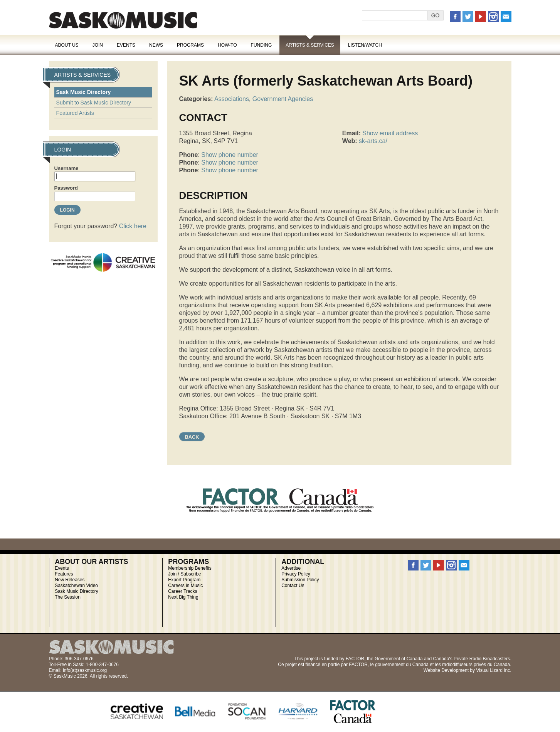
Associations (232, 99)
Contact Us (293, 586)
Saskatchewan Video (76, 586)
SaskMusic (123, 20)
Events (126, 45)
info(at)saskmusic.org (85, 670)
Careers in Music (185, 586)
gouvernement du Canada (402, 665)
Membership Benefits (190, 568)
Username (66, 168)
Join (98, 45)
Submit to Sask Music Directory (94, 103)
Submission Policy (300, 580)
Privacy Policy (296, 574)
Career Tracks (182, 591)
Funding (262, 45)
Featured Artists (75, 113)
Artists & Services (310, 45)
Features (64, 574)
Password (66, 188)
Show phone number (230, 155)
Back (192, 437)
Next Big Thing (183, 597)
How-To (227, 45)
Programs (190, 45)
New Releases (70, 580)
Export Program (184, 580)
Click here (133, 226)
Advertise (291, 568)
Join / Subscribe (184, 574)
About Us (67, 45)
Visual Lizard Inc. (494, 670)
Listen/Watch (365, 45)
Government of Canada (399, 659)
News (156, 45)
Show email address (390, 133)
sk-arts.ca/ (373, 141)
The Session (68, 597)
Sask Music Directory (84, 92)
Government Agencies (283, 99)
